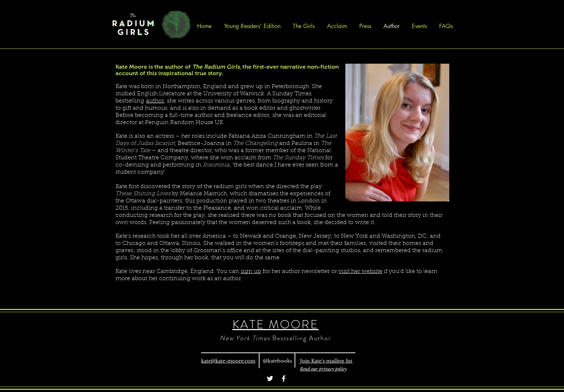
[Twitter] (270, 379)
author (155, 101)
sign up (251, 272)
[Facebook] (284, 379)
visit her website (360, 272)
